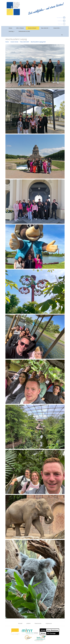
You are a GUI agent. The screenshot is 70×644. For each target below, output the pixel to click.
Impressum (49, 623)
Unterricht (57, 28)
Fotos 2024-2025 (24, 42)
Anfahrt (28, 623)
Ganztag (12, 31)
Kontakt (20, 623)
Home (10, 28)
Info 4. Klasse (20, 28)
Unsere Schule (32, 28)
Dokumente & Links (24, 31)
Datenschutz (38, 623)
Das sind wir (45, 28)
